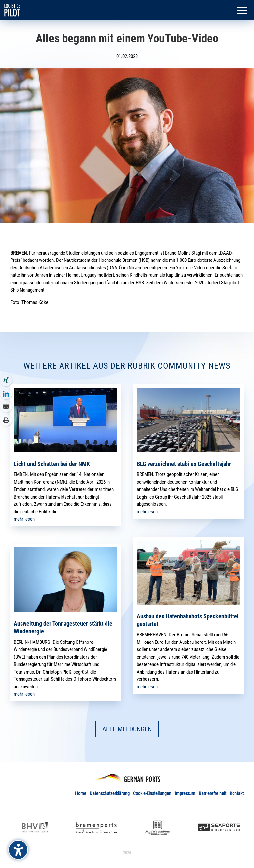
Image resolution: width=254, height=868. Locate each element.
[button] (242, 11)
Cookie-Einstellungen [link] (152, 793)
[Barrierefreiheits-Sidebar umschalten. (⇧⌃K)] (18, 850)
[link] (12, 10)
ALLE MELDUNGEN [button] (127, 729)
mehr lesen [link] (24, 519)
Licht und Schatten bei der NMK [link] (52, 464)
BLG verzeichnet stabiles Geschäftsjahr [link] (184, 464)
